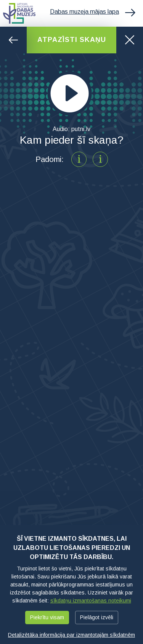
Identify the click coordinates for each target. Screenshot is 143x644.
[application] (71, 94)
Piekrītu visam (47, 617)
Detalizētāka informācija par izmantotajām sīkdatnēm (71, 635)
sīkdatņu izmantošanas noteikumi (91, 601)
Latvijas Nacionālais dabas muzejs (19, 13)
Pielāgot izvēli (97, 617)
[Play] (70, 93)
